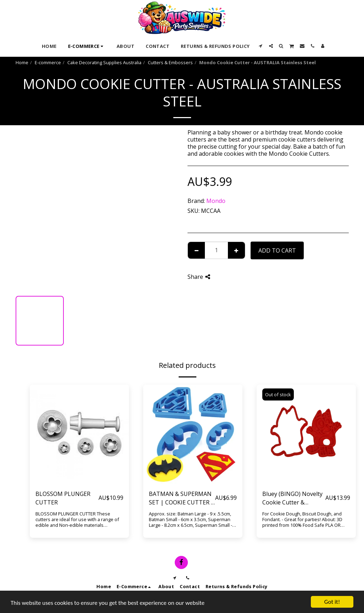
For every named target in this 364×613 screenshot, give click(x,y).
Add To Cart (277, 250)
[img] (79, 434)
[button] (261, 46)
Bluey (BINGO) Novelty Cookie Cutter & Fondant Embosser (292, 498)
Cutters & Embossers (170, 62)
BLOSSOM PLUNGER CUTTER (63, 498)
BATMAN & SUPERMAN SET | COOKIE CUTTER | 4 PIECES (181, 498)
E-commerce (48, 62)
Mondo (216, 201)
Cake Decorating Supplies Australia (104, 62)
